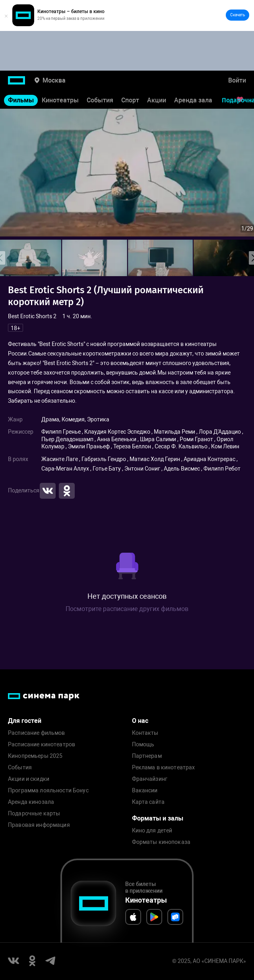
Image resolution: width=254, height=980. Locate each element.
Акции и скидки (29, 779)
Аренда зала (193, 100)
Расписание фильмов (37, 733)
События (100, 100)
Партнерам (147, 756)
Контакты (145, 733)
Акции (157, 100)
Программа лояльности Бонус (48, 791)
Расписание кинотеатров (42, 745)
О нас (140, 721)
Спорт (130, 100)
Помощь (143, 745)
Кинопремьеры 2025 (35, 756)
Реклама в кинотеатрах (164, 768)
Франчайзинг (150, 779)
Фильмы (21, 100)
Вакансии (145, 791)
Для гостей (25, 721)
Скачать (238, 15)
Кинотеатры (60, 100)
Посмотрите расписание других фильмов (127, 609)
